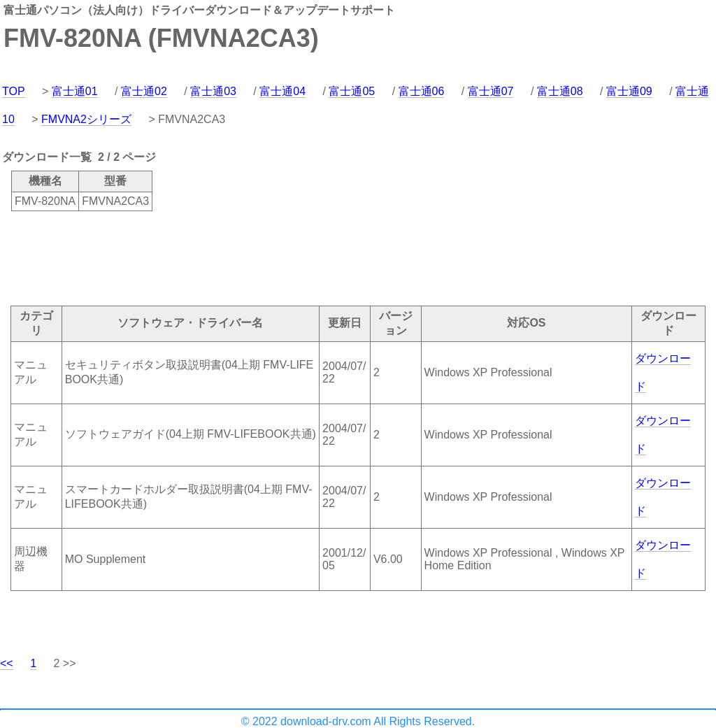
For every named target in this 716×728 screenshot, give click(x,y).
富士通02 (144, 91)
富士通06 (422, 91)
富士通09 (629, 91)
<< (7, 663)
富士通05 (352, 91)
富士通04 (282, 91)
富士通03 (213, 91)
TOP (14, 91)
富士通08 (560, 91)
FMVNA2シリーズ (86, 119)
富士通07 (491, 91)
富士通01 (75, 91)
